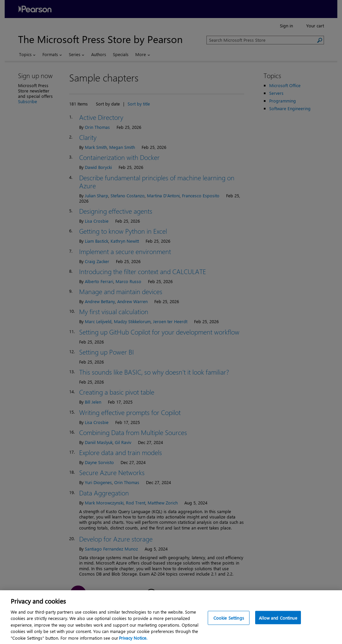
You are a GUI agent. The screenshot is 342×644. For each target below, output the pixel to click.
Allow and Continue (278, 626)
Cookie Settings (229, 626)
